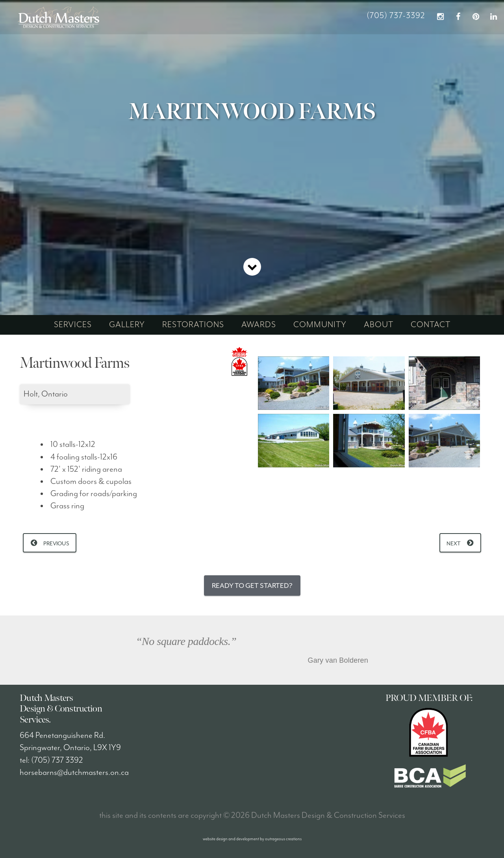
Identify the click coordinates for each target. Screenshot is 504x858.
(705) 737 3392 (57, 760)
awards (259, 325)
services (73, 325)
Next (454, 544)
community (320, 325)
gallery (127, 325)
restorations (193, 325)
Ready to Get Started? (252, 586)
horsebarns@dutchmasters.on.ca (74, 773)
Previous (56, 544)
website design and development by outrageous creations (252, 839)
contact (431, 325)
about (379, 325)
